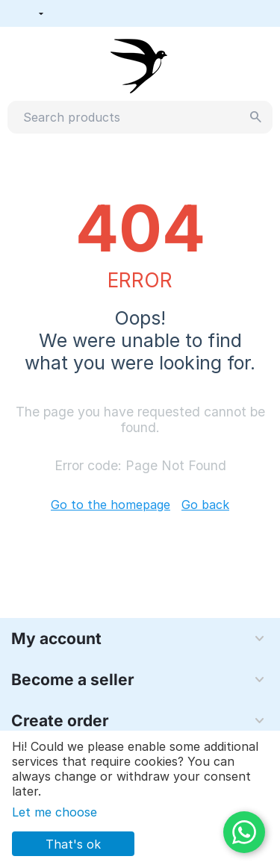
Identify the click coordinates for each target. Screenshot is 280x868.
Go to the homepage (111, 505)
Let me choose (55, 812)
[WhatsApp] (244, 832)
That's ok (73, 844)
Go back (205, 505)
